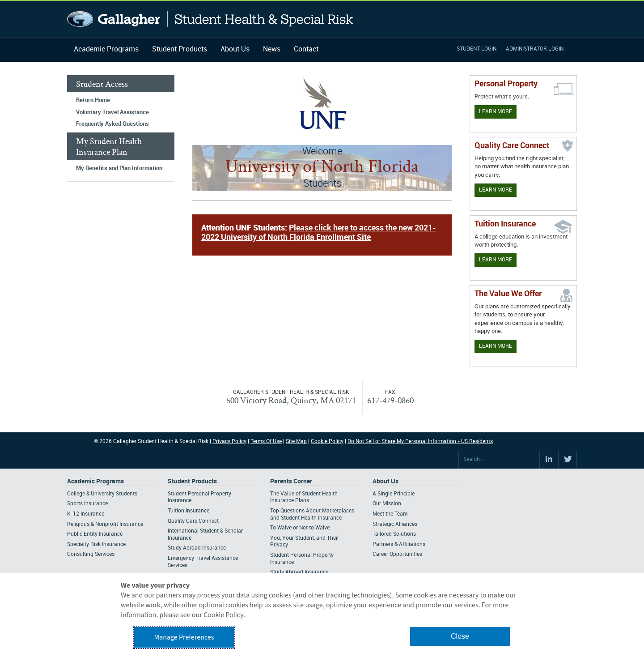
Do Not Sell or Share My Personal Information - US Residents (420, 442)
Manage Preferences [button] (184, 637)
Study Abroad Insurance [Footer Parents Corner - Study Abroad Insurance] (299, 572)
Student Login (477, 49)
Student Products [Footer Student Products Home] (192, 481)
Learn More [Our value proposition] (496, 346)
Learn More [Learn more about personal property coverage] (496, 112)
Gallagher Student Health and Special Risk (210, 19)
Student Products (180, 49)
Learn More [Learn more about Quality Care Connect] (496, 190)
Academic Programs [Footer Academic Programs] (95, 481)
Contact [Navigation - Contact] (306, 49)
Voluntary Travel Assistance (112, 112)
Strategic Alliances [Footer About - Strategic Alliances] (395, 524)
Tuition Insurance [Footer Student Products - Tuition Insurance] (189, 511)
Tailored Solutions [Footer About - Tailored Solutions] (394, 534)
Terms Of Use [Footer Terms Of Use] (266, 442)
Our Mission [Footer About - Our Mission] (387, 504)
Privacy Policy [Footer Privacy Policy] (229, 442)
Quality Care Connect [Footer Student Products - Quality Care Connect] (193, 521)
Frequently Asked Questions (112, 124)
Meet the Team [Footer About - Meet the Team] (390, 514)
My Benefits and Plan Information (119, 168)
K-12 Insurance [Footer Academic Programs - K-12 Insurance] (86, 514)
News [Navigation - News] (272, 49)
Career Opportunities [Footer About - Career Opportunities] (397, 554)
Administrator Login (535, 49)
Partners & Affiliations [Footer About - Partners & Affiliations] (399, 544)
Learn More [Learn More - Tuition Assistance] (496, 260)
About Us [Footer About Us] (386, 481)
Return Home (93, 100)
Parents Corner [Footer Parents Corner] (291, 481)
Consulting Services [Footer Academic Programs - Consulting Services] (91, 554)
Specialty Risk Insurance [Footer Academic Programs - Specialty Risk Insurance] (96, 544)
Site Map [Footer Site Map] (296, 442)
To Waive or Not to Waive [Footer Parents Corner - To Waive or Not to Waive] (300, 528)
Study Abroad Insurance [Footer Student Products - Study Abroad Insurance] (197, 548)
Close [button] (460, 636)
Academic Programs (106, 49)
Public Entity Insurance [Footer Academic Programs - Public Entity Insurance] (95, 534)
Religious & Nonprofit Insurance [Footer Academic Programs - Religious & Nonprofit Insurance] (105, 524)
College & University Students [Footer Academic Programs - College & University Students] (102, 494)
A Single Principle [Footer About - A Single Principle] (394, 494)
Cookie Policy (327, 442)
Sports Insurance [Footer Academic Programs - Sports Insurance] (87, 504)
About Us (235, 49)
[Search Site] (499, 460)
